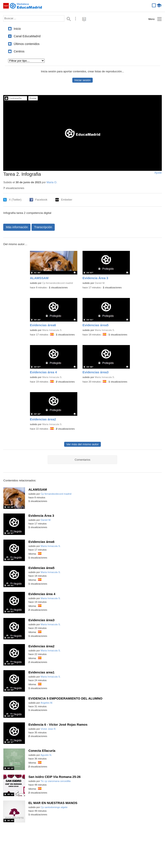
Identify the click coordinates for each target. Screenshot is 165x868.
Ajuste (158, 173)
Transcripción (43, 227)
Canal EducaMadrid (27, 36)
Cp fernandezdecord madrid (58, 283)
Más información (17, 227)
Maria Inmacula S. (52, 330)
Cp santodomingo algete (54, 807)
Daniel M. (100, 283)
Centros (19, 51)
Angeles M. (47, 703)
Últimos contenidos (27, 44)
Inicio (17, 29)
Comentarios (82, 460)
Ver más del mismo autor (82, 444)
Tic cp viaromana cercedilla (55, 781)
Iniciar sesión (82, 80)
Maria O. (52, 182)
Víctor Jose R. (49, 729)
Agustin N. (46, 755)
